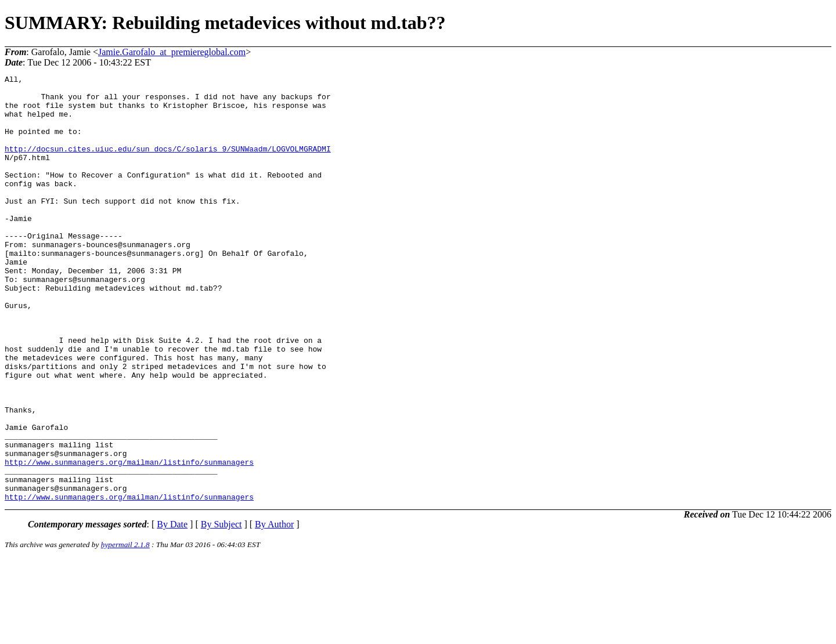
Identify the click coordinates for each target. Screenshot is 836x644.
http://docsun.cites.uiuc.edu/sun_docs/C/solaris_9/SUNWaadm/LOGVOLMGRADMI (168, 164)
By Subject (221, 609)
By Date (172, 609)
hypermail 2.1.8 (125, 630)
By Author (274, 609)
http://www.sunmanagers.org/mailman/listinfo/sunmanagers (129, 540)
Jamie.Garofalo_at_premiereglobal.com (172, 52)
